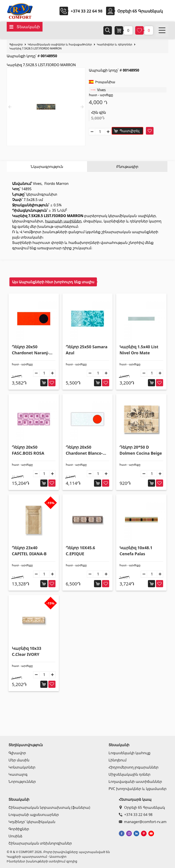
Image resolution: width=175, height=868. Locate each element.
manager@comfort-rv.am (143, 822)
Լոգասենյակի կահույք (129, 753)
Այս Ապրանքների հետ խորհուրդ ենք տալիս (53, 282)
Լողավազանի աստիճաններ (135, 781)
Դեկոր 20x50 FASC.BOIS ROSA (28, 450)
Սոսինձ (15, 836)
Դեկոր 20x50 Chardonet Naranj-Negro (30, 350)
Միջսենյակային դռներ (129, 774)
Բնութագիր (127, 167)
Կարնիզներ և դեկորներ (114, 44)
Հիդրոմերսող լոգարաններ (133, 767)
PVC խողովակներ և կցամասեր (138, 789)
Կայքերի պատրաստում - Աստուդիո (37, 856)
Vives (101, 90)
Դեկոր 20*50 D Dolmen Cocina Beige (141, 450)
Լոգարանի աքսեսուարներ (34, 815)
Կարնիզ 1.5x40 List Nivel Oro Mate (139, 350)
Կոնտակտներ (22, 767)
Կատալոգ (18, 774)
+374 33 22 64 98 (87, 11)
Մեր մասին (19, 760)
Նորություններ (22, 781)
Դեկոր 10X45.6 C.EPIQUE (80, 551)
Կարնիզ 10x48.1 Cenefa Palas (136, 551)
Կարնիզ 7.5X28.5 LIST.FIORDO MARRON (36, 48)
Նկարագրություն (47, 167)
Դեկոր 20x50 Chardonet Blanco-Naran (84, 450)
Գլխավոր (16, 44)
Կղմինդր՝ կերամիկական (32, 822)
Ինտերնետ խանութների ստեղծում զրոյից (42, 861)
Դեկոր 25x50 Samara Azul (87, 350)
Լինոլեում (117, 760)
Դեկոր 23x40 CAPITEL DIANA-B (29, 551)
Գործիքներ (19, 829)
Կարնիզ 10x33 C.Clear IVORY (27, 651)
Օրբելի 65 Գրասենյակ (142, 807)
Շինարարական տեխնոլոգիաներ (40, 843)
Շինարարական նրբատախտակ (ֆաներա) (49, 807)
